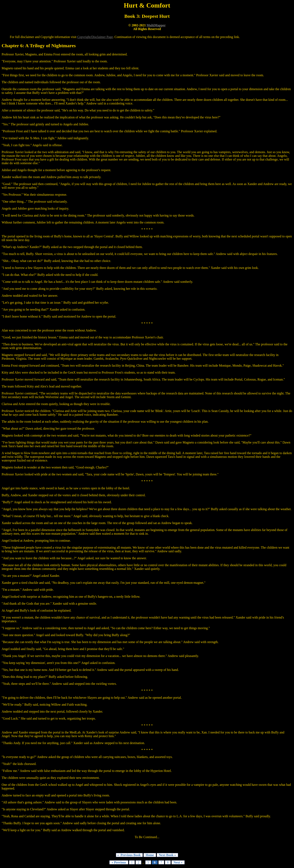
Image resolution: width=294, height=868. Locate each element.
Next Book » (167, 855)
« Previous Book (129, 855)
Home (150, 855)
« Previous (119, 862)
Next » (178, 862)
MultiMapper (156, 25)
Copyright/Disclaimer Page (95, 37)
